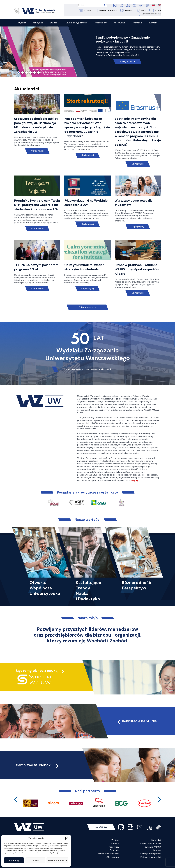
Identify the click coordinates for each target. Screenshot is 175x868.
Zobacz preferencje (57, 860)
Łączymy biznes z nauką (37, 675)
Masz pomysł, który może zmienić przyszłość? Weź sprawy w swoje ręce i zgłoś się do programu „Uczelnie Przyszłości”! (85, 128)
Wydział (115, 845)
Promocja (115, 855)
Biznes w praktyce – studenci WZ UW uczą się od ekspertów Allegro (137, 274)
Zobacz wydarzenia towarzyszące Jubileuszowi (88, 374)
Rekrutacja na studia (137, 726)
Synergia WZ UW (153, 851)
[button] (67, 838)
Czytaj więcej (37, 151)
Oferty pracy (113, 862)
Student (115, 848)
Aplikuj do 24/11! (127, 62)
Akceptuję (14, 860)
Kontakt (157, 855)
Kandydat (156, 845)
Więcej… (135, 485)
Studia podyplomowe (150, 848)
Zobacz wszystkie (87, 312)
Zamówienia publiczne (109, 858)
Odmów (35, 860)
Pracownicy (113, 851)
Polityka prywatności (151, 862)
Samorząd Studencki (38, 770)
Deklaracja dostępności (149, 858)
